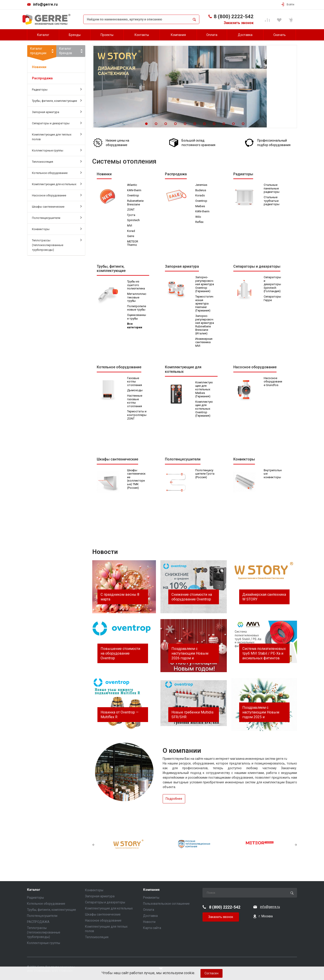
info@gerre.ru (45, 4)
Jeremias (201, 185)
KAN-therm (134, 190)
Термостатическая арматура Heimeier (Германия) (205, 304)
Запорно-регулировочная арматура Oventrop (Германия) (205, 285)
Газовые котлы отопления (135, 383)
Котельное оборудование (57, 173)
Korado (200, 196)
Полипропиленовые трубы (137, 309)
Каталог (34, 890)
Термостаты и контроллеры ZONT (136, 418)
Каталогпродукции (42, 52)
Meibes (200, 206)
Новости (149, 922)
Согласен (211, 973)
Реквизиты (151, 898)
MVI (130, 226)
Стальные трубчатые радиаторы (272, 201)
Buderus (201, 190)
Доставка (150, 916)
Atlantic (132, 185)
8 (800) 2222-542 (234, 17)
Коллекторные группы (57, 150)
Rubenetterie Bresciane (136, 203)
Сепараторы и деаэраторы (57, 123)
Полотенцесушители (57, 218)
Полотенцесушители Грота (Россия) (205, 477)
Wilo (198, 217)
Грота (131, 215)
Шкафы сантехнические (57, 206)
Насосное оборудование (57, 195)
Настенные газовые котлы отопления (135, 402)
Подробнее (174, 800)
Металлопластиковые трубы (136, 298)
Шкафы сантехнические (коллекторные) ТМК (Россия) (137, 480)
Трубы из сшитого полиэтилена (136, 286)
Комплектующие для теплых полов (57, 137)
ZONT (131, 210)
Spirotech (134, 220)
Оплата (149, 910)
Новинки (39, 67)
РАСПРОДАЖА (38, 922)
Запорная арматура (57, 112)
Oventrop (133, 196)
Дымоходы (135, 391)
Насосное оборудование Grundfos (273, 383)
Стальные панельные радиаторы (272, 189)
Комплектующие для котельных (57, 184)
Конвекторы (57, 229)
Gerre (131, 236)
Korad (131, 231)
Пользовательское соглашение (166, 904)
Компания (151, 890)
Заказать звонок (239, 23)
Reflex (200, 222)
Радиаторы (57, 89)
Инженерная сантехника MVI (204, 343)
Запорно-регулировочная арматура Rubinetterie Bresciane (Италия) (205, 325)
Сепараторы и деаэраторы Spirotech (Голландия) (273, 285)
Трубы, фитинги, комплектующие (57, 100)
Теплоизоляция (57, 161)
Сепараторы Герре (273, 299)
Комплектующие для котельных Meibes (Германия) (204, 390)
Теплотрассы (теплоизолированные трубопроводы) (57, 245)
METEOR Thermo (133, 243)
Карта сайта (152, 928)
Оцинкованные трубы (137, 317)
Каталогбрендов (66, 51)
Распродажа (42, 78)
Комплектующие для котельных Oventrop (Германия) (204, 410)
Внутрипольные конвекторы (273, 475)
